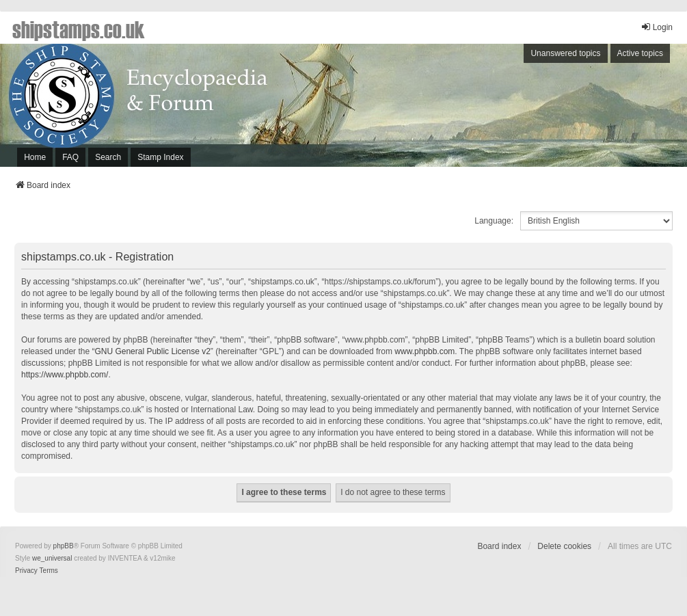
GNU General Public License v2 (152, 351)
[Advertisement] (506, 109)
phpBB (64, 546)
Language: (494, 221)
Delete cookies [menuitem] (564, 546)
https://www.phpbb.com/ (65, 375)
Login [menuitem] (657, 27)
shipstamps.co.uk (79, 29)
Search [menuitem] (108, 157)
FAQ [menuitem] (70, 157)
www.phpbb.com (425, 351)
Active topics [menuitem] (640, 53)
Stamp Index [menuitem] (160, 157)
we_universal (52, 558)
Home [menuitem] (35, 157)
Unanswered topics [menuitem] (565, 53)
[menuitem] (26, 571)
